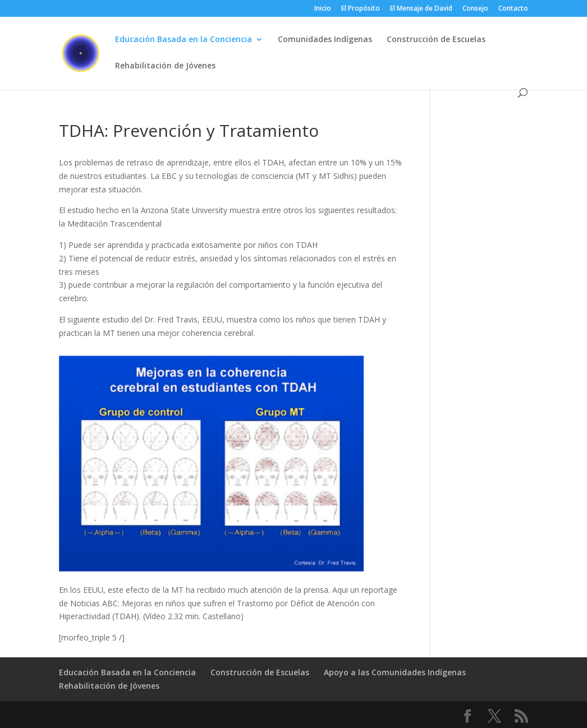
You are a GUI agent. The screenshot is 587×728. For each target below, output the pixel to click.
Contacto (513, 9)
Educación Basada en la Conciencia (184, 40)
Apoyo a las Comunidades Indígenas (395, 672)
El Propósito (361, 9)
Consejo (475, 9)
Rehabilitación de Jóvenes (165, 66)
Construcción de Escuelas (436, 40)
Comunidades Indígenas (325, 40)
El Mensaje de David (421, 9)
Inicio (323, 9)
